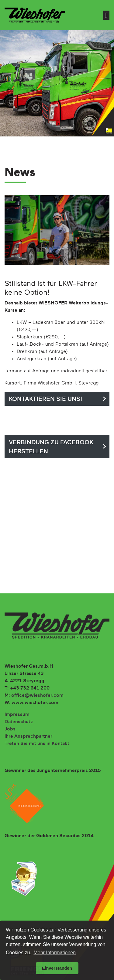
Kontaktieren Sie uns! (46, 399)
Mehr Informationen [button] (55, 953)
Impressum (17, 715)
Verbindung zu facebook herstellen (51, 447)
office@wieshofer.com (37, 696)
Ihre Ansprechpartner (28, 737)
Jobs (10, 729)
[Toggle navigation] (106, 15)
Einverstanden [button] (57, 968)
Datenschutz (19, 722)
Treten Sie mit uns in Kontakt (37, 744)
